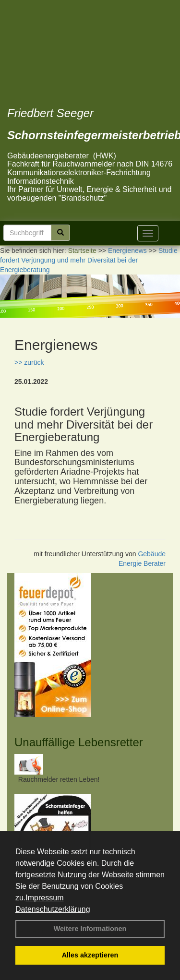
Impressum (44, 898)
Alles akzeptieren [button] (90, 955)
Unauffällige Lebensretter (79, 742)
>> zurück (29, 362)
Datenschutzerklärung (53, 909)
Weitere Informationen (90, 929)
